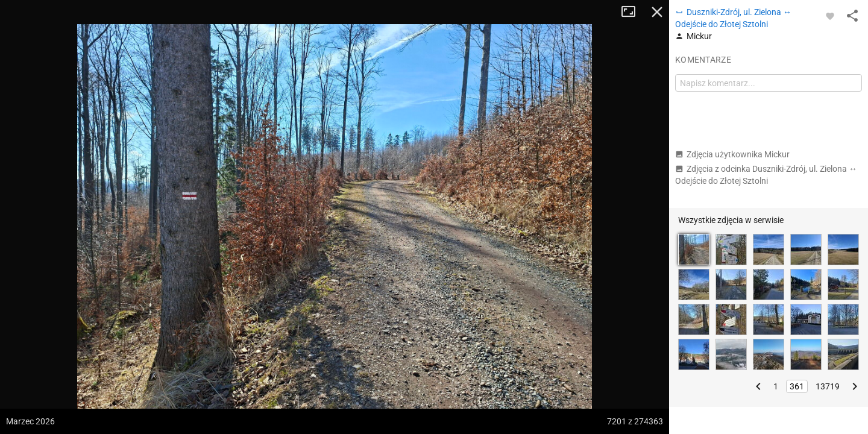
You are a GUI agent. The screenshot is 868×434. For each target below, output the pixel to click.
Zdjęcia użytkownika (732, 154)
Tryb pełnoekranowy (633, 12)
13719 (828, 386)
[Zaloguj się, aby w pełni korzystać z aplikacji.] (830, 16)
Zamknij (657, 12)
